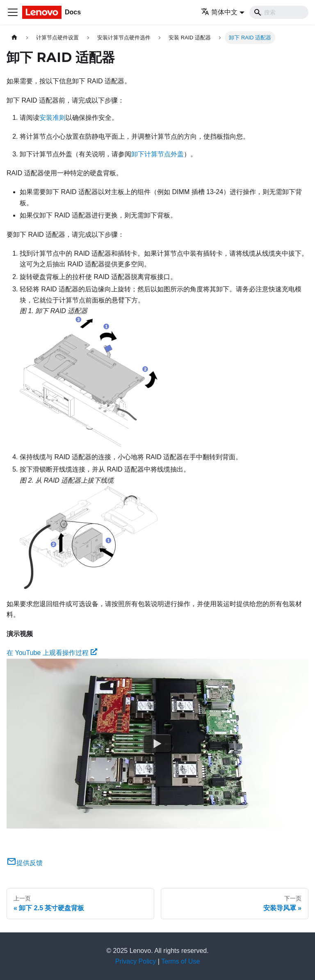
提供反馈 (25, 863)
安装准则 (52, 118)
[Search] (279, 12)
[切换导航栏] (13, 12)
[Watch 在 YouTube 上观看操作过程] (157, 744)
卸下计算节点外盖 (157, 154)
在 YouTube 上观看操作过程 (52, 653)
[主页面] (14, 38)
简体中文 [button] (219, 12)
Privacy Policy (136, 961)
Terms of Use (180, 961)
